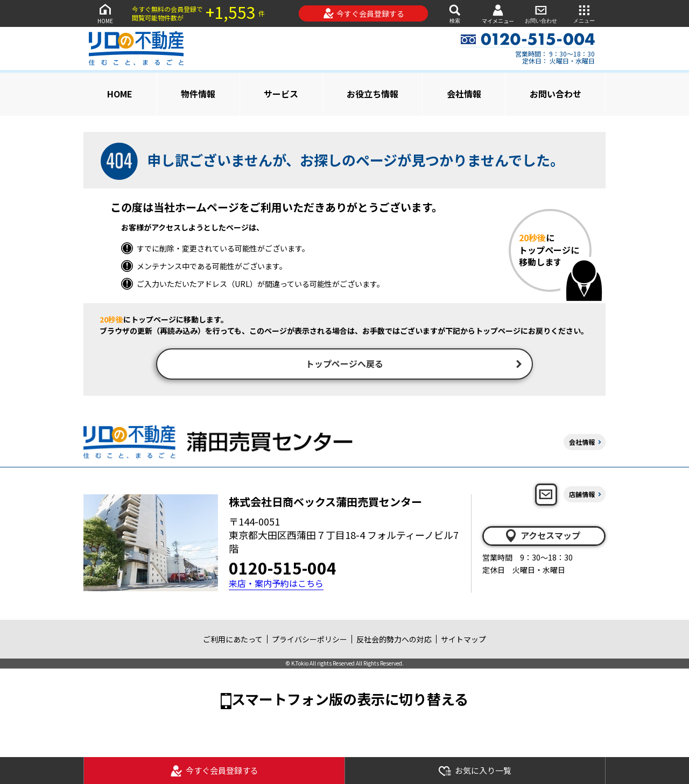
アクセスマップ (542, 537)
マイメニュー (498, 14)
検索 (455, 13)
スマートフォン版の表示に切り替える (350, 700)
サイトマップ (463, 640)
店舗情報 (582, 495)
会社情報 (464, 94)
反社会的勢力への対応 (394, 640)
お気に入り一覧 (475, 771)
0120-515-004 (283, 569)
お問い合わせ (541, 13)
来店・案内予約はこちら (276, 585)
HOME (105, 13)
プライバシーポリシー (310, 640)
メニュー (584, 13)
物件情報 (198, 94)
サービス (281, 94)
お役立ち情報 (372, 94)
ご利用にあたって (233, 640)
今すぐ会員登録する (364, 13)
